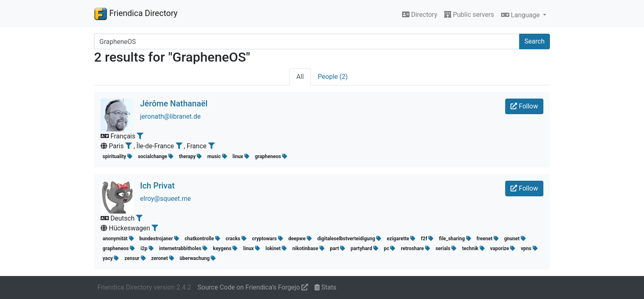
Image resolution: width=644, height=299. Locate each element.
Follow (524, 106)
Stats (325, 287)
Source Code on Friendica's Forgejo (253, 287)
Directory (420, 15)
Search (535, 41)
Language (521, 15)
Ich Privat (157, 186)
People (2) (333, 77)
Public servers (469, 15)
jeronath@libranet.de (170, 116)
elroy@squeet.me (166, 199)
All (300, 77)
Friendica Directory (136, 14)
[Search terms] (307, 41)
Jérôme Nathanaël (174, 103)
